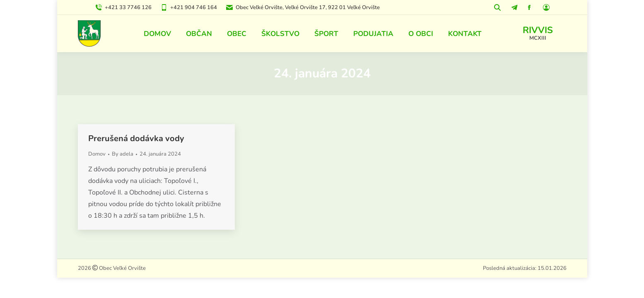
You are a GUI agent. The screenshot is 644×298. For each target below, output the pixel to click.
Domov (97, 154)
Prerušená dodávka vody (136, 138)
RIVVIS (538, 30)
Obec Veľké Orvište (122, 268)
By (123, 154)
